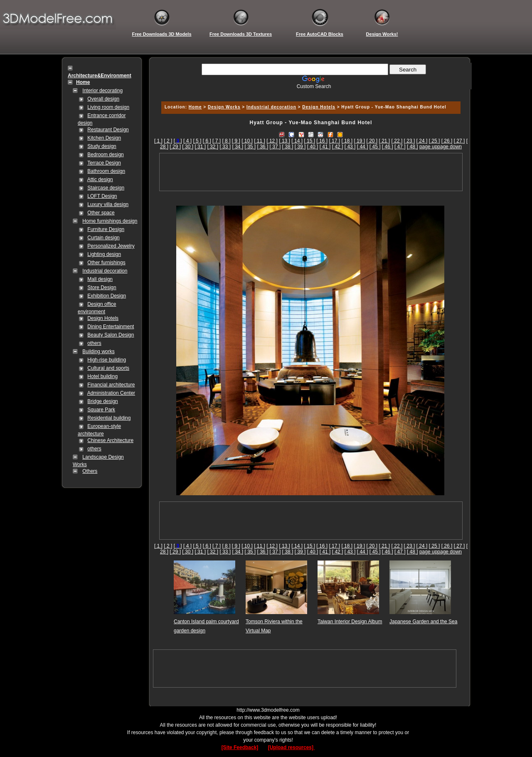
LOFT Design (102, 196)
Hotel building (102, 376)
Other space (101, 213)
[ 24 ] (422, 141)
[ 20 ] (372, 141)
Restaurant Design (108, 130)
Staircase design (106, 188)
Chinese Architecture (110, 440)
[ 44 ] (363, 147)
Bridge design (102, 401)
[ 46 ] (388, 147)
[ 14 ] (297, 141)
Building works (98, 351)
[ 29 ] (175, 147)
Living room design (108, 107)
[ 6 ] (207, 141)
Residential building (109, 418)
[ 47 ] (400, 147)
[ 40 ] (313, 147)
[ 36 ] (263, 147)
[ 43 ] (350, 147)
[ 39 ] (300, 147)
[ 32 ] (213, 147)
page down (449, 147)
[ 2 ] (168, 141)
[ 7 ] (217, 141)
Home (195, 107)
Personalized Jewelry (111, 246)
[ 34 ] (238, 147)
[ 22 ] (397, 141)
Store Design (102, 288)
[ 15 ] (309, 141)
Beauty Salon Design (111, 335)
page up (428, 147)
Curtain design (103, 238)
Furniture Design (106, 229)
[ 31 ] (200, 147)
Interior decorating (102, 91)
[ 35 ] (250, 147)
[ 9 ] (236, 141)
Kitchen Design (104, 138)
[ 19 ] (359, 141)
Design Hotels (103, 318)
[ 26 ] (447, 141)
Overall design (103, 99)
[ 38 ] (288, 147)
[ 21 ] (385, 141)
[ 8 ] (226, 141)
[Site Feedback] (240, 747)
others (94, 343)
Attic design (100, 179)
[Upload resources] (292, 747)
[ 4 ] (187, 141)
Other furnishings (106, 263)
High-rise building (107, 360)
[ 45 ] (375, 147)
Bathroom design (106, 171)
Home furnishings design (110, 221)
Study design (102, 146)
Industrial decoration (105, 271)
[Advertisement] (310, 92)
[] (178, 141)
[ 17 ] (334, 141)
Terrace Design (104, 163)
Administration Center (111, 393)
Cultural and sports (108, 368)
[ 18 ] (347, 141)
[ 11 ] (260, 141)
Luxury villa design (108, 204)
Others (90, 471)
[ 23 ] (410, 141)
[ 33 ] (225, 147)
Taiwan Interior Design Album (350, 622)
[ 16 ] (322, 141)
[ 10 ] (247, 141)
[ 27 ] (459, 141)
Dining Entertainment (111, 327)
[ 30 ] (188, 147)
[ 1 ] (158, 141)
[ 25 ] (435, 141)
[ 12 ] (272, 141)
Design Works (224, 107)
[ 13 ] (284, 141)
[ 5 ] (197, 141)
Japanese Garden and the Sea (423, 622)
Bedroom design (105, 155)
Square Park (101, 410)
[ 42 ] (338, 147)
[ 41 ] (325, 147)
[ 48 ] (413, 147)
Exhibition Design (107, 296)
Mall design (100, 279)
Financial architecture (111, 385)
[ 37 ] (275, 147)
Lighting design (104, 254)
